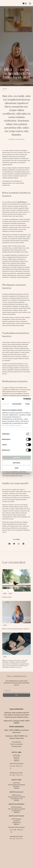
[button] (10, 544)
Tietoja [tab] (27, 404)
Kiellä (16, 468)
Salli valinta (16, 463)
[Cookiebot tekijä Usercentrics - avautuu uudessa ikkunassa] (23, 399)
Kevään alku (7, 597)
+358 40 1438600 (14, 730)
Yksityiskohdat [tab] (17, 404)
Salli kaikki (16, 458)
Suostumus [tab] (6, 404)
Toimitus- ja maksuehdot (17, 744)
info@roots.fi (7, 721)
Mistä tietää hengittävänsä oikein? (16, 629)
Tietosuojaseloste (16, 742)
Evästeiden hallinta (17, 747)
